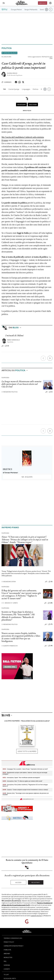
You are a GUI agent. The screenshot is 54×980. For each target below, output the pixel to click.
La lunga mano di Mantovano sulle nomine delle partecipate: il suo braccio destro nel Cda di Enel (21, 384)
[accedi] (50, 3)
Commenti (7, 82)
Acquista (27, 477)
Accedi (18, 882)
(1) (51, 392)
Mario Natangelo (13, 340)
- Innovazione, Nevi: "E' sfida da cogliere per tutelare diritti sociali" (22, 781)
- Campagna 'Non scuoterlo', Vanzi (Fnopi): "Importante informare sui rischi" (25, 769)
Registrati (36, 882)
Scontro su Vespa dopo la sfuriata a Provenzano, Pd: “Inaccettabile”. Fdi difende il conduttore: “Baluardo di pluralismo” (18, 616)
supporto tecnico (36, 916)
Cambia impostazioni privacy (14, 946)
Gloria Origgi (12, 73)
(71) (50, 624)
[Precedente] (43, 358)
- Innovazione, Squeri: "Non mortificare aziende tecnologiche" (21, 778)
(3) (7, 346)
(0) (51, 582)
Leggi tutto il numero (27, 751)
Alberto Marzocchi (10, 646)
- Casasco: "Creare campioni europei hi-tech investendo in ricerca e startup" (25, 790)
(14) (50, 646)
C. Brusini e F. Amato (10, 603)
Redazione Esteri (9, 582)
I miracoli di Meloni (14, 335)
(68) (50, 603)
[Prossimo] (50, 358)
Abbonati (43, 3)
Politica (7, 48)
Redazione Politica (9, 392)
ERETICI (7, 469)
